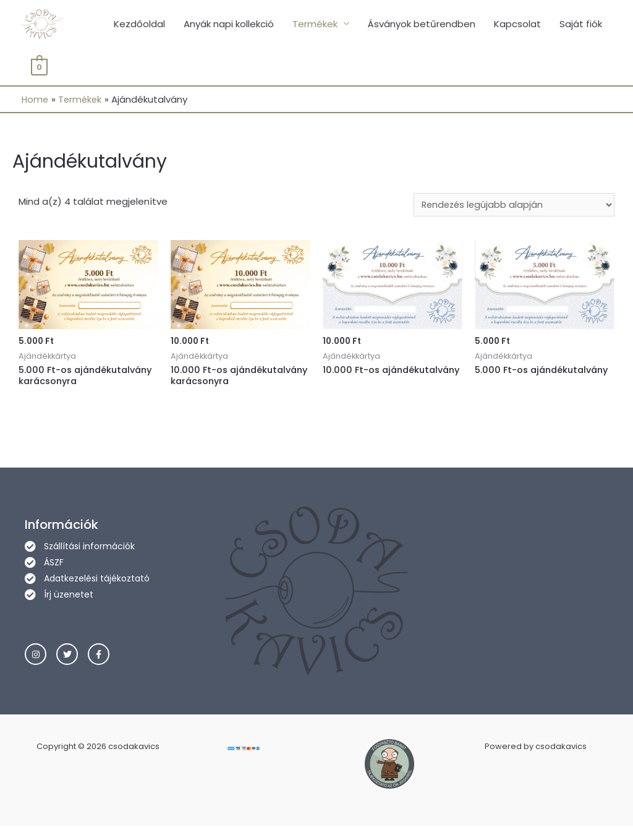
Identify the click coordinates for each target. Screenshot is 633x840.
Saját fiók (581, 24)
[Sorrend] (511, 207)
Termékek (315, 24)
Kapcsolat (517, 24)
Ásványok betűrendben (422, 24)
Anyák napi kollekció (229, 24)
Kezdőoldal (139, 24)
